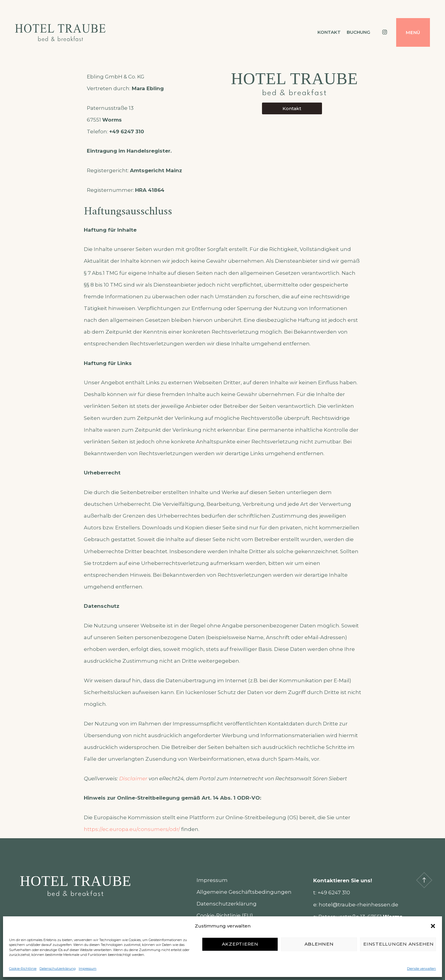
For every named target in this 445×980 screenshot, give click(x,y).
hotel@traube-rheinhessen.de (358, 905)
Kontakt (329, 32)
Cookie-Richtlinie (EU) (225, 915)
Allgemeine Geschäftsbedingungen (244, 892)
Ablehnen (319, 944)
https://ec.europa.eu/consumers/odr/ (132, 829)
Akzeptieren (240, 944)
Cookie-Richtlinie (23, 969)
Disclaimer (133, 779)
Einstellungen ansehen (399, 944)
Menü (413, 32)
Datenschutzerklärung (58, 969)
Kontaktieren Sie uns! (343, 880)
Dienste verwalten (421, 969)
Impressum (88, 969)
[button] (433, 926)
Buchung (358, 32)
